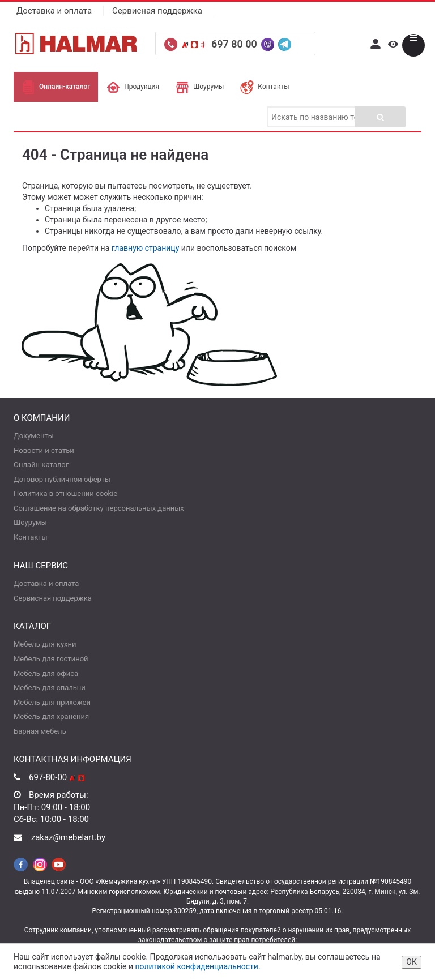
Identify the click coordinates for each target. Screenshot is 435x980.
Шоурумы (200, 87)
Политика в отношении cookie (65, 493)
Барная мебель (40, 731)
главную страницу (146, 248)
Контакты (265, 87)
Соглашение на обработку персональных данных (99, 508)
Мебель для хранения (51, 716)
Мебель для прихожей (52, 702)
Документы (34, 436)
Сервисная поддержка (157, 11)
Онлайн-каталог (56, 87)
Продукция (133, 87)
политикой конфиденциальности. (197, 966)
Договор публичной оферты (62, 479)
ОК (411, 962)
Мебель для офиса (46, 673)
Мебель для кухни (45, 644)
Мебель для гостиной (51, 659)
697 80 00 (235, 44)
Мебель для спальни (50, 688)
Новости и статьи (44, 450)
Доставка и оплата (54, 11)
